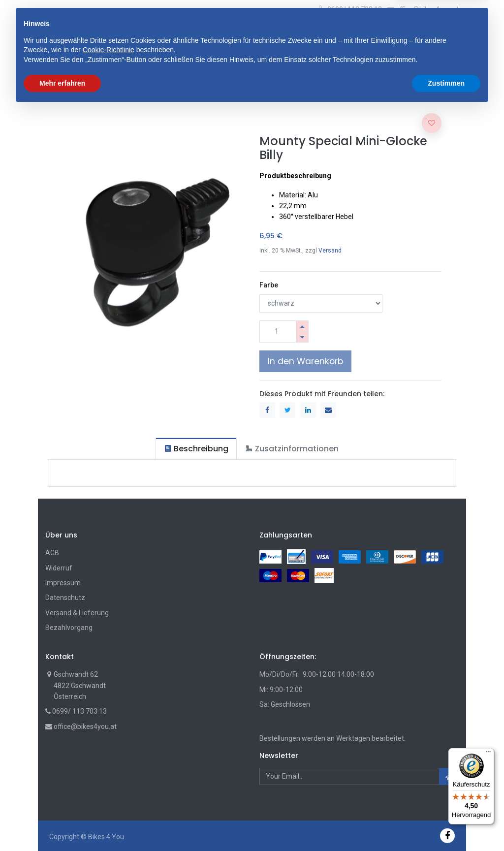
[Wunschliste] (430, 35)
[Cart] (413, 35)
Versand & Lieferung (77, 613)
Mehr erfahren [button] (62, 824)
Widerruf (59, 568)
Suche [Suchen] (330, 34)
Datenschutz (65, 598)
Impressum (63, 583)
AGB (52, 553)
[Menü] (488, 754)
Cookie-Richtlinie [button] (109, 791)
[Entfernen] (302, 337)
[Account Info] (450, 32)
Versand (330, 251)
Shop (61, 94)
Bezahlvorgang (69, 628)
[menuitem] (72, 64)
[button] (169, 34)
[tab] (196, 449)
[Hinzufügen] (302, 326)
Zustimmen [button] (446, 824)
